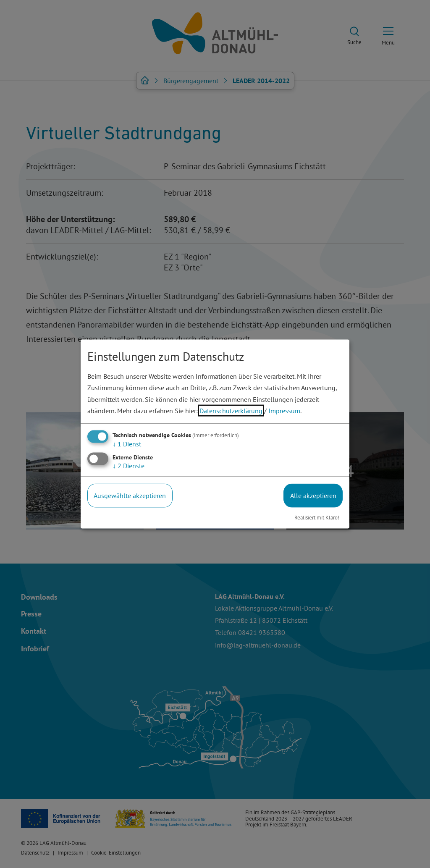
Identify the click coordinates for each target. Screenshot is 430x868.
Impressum (284, 410)
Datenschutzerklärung (231, 410)
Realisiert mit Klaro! (317, 517)
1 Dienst (127, 444)
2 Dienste (128, 466)
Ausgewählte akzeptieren (130, 496)
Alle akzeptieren (313, 496)
